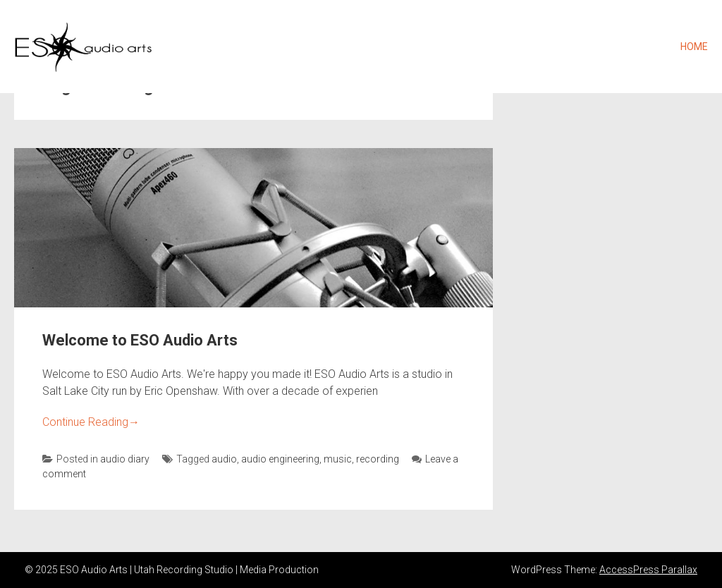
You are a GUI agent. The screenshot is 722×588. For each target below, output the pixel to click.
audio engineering (280, 459)
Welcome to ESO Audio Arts (140, 340)
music (338, 459)
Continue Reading (91, 422)
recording (378, 459)
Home (694, 47)
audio (224, 459)
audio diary (125, 459)
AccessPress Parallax (648, 570)
